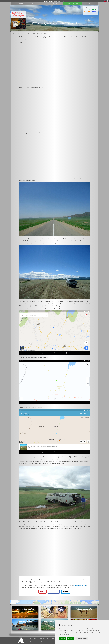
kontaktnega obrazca (80, 585)
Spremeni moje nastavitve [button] (81, 638)
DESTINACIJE (56, 3)
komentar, (87, 12)
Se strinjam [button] (62, 638)
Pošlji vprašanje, (90, 9)
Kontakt (32, 641)
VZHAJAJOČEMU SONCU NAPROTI (54, 1)
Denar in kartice (54, 609)
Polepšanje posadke (84, 609)
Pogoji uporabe (44, 638)
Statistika (32, 640)
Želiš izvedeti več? (90, 8)
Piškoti (41, 641)
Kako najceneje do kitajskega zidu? (54, 623)
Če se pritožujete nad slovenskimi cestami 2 (38, 33)
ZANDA (88, 3)
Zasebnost (42, 640)
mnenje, (93, 11)
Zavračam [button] (70, 638)
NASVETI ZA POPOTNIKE (38, 3)
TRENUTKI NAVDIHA (73, 3)
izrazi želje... (90, 13)
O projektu (33, 638)
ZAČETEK (21, 3)
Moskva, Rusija (25, 621)
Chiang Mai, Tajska (25, 609)
